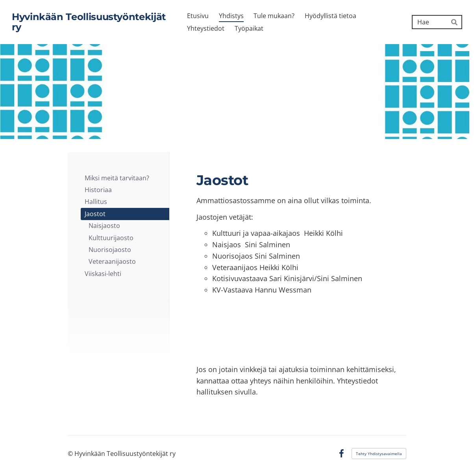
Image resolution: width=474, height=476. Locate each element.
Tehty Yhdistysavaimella (379, 454)
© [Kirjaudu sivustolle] (71, 454)
